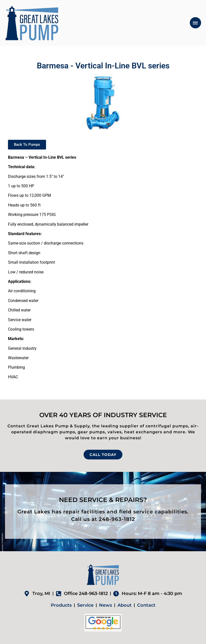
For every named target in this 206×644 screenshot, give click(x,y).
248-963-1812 (117, 519)
